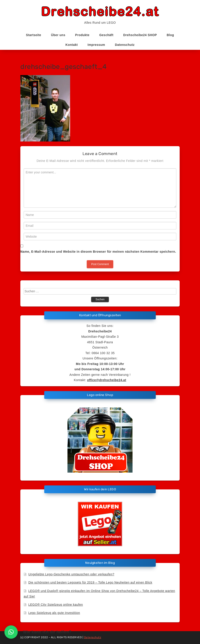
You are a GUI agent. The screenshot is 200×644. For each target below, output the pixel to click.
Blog (170, 35)
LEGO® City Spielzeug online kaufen (56, 605)
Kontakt (72, 45)
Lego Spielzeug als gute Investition (54, 613)
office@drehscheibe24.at (107, 380)
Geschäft (106, 35)
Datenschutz (125, 45)
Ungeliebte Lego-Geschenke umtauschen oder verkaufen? (71, 574)
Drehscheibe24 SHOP (140, 35)
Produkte (82, 35)
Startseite (34, 35)
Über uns (58, 35)
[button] (11, 632)
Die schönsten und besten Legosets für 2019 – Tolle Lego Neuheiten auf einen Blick (90, 582)
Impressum (96, 45)
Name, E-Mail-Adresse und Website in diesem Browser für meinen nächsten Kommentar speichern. (98, 252)
